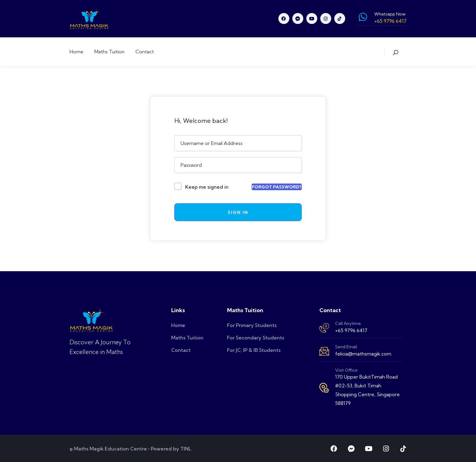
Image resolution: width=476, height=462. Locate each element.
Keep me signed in (207, 187)
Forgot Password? (277, 187)
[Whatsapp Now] (363, 17)
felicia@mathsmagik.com (363, 354)
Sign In (238, 212)
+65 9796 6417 (351, 330)
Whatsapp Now (390, 14)
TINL (186, 449)
